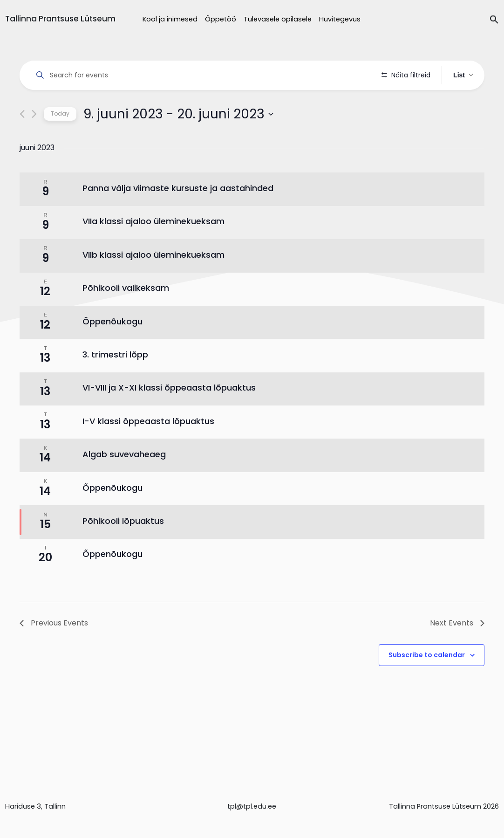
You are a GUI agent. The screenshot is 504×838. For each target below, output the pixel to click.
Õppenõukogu (112, 347)
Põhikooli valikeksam (126, 314)
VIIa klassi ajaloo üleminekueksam (153, 248)
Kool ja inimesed (170, 19)
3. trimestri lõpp (115, 381)
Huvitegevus (340, 19)
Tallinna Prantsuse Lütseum (60, 19)
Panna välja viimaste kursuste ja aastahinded (178, 215)
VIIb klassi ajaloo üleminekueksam (153, 281)
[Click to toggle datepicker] (178, 140)
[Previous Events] (22, 141)
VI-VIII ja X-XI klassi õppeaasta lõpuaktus (169, 414)
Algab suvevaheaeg (124, 481)
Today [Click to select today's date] (60, 140)
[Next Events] (34, 141)
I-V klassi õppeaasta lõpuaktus (148, 447)
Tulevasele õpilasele (278, 19)
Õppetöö (221, 19)
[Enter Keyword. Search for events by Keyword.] (202, 75)
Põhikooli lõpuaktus (123, 547)
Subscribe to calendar (427, 681)
